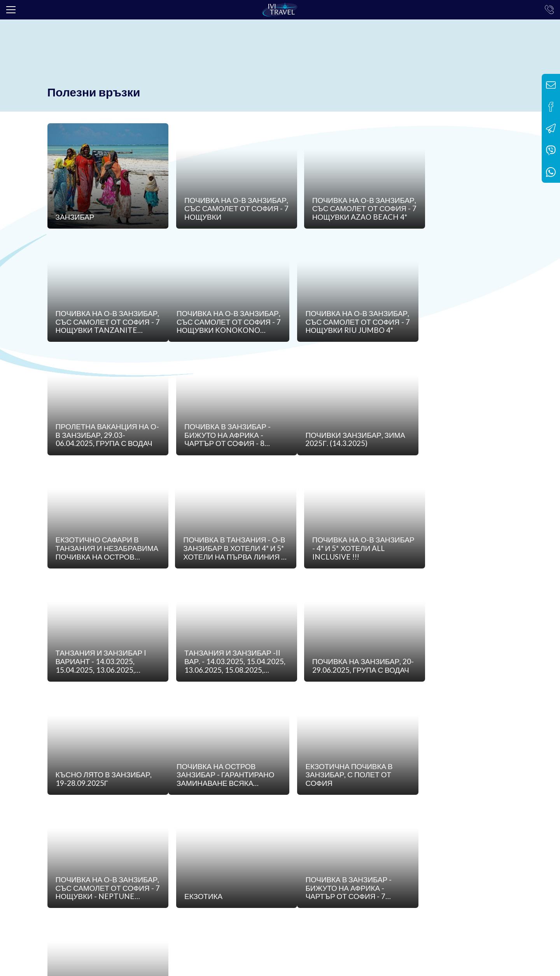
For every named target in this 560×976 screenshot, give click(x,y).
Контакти (321, 854)
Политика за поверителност (256, 854)
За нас (56, 854)
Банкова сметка (131, 854)
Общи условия (185, 854)
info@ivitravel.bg (173, 920)
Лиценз (87, 854)
